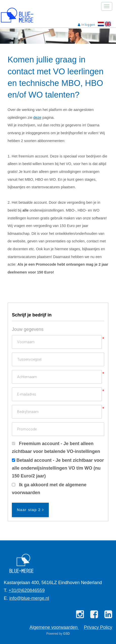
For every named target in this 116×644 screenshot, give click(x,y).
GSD (66, 634)
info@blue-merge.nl (29, 598)
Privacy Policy (98, 627)
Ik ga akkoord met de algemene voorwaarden (49, 489)
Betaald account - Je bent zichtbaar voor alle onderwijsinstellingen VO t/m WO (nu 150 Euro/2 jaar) (58, 468)
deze (37, 118)
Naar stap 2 (30, 510)
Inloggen (87, 25)
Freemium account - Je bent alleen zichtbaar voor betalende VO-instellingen (56, 447)
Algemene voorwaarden (54, 627)
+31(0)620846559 (27, 590)
